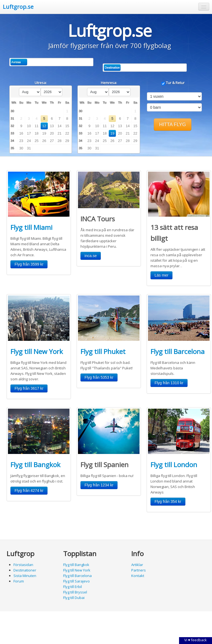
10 (29, 126)
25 (37, 141)
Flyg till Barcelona (178, 351)
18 (37, 133)
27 (52, 141)
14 (60, 126)
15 (67, 126)
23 (21, 141)
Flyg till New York (37, 351)
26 (44, 141)
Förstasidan (23, 565)
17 (29, 133)
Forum (19, 581)
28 (60, 141)
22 (67, 133)
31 (29, 148)
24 (29, 141)
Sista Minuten (25, 576)
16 (21, 133)
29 (67, 141)
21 (60, 133)
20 (52, 133)
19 (44, 133)
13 (52, 126)
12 (44, 126)
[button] (204, 7)
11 (37, 126)
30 (21, 148)
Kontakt (138, 576)
